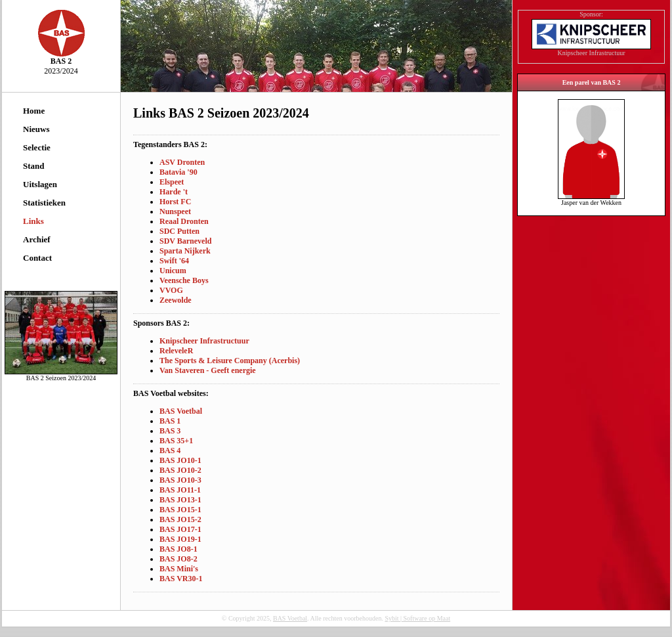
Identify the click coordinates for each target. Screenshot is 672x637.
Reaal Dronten (184, 221)
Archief (37, 239)
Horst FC (175, 202)
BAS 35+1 (176, 441)
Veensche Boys (184, 280)
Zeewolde (176, 300)
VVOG (171, 290)
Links (33, 221)
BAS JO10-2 (180, 470)
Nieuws (36, 129)
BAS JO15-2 (180, 519)
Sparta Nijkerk (185, 251)
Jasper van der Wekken (591, 200)
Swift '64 (174, 261)
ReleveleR (176, 351)
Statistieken (44, 203)
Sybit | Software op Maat (417, 618)
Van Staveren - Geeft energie (208, 370)
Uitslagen (40, 184)
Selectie (37, 147)
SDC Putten (179, 231)
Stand (34, 166)
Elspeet (172, 182)
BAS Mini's (179, 569)
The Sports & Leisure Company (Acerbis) (230, 361)
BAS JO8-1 (178, 549)
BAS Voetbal (181, 411)
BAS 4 (170, 450)
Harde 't (174, 192)
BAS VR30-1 (181, 579)
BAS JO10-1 (180, 460)
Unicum (173, 271)
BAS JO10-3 (180, 480)
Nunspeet (175, 211)
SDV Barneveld (185, 241)
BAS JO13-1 (180, 500)
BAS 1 (170, 421)
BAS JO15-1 (180, 510)
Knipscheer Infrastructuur (204, 341)
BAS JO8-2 (178, 559)
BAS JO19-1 (180, 539)
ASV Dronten (182, 162)
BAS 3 (170, 431)
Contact (37, 258)
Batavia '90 (178, 172)
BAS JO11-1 (180, 490)
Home (34, 111)
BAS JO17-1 (180, 529)
